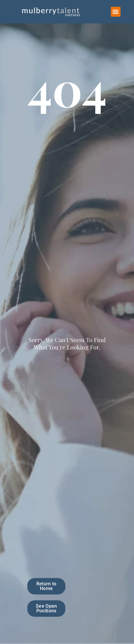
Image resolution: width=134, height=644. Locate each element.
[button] (116, 12)
